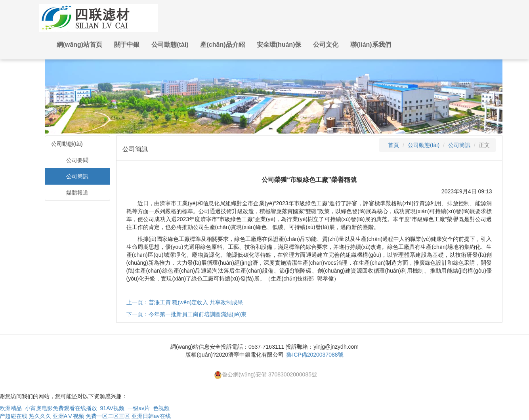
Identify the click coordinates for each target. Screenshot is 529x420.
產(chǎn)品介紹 (222, 45)
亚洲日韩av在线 (151, 416)
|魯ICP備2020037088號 (314, 355)
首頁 (393, 145)
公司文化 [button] (326, 45)
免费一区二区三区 (108, 416)
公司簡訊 (77, 176)
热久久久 (40, 416)
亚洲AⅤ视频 (68, 416)
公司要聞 (77, 160)
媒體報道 (77, 193)
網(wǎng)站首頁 (80, 45)
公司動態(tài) (424, 145)
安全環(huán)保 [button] (279, 45)
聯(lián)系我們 (370, 45)
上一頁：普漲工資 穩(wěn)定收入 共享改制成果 (185, 302)
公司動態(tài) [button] (170, 45)
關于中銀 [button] (127, 45)
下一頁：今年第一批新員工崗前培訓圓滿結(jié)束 (186, 314)
